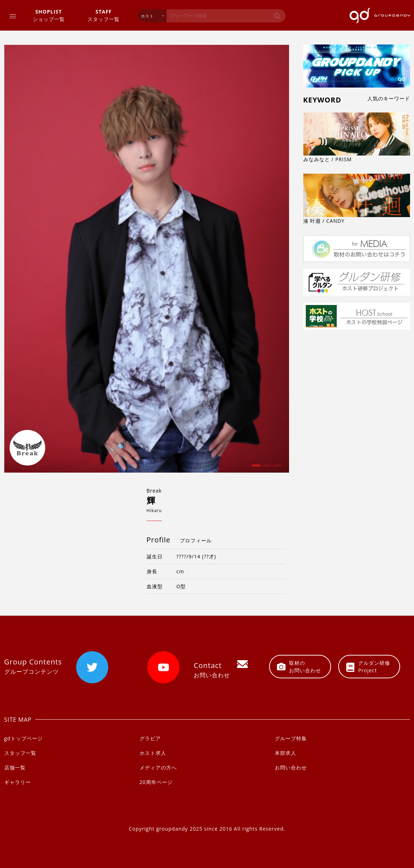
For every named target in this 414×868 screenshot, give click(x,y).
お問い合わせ (291, 767)
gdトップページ (23, 738)
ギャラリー (18, 782)
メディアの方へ (158, 767)
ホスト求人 (153, 753)
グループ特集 (291, 738)
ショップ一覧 (49, 15)
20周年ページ (156, 782)
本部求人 (285, 753)
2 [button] (266, 468)
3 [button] (277, 468)
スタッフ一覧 (104, 15)
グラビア (150, 738)
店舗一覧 (15, 767)
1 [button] (255, 468)
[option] (147, 259)
